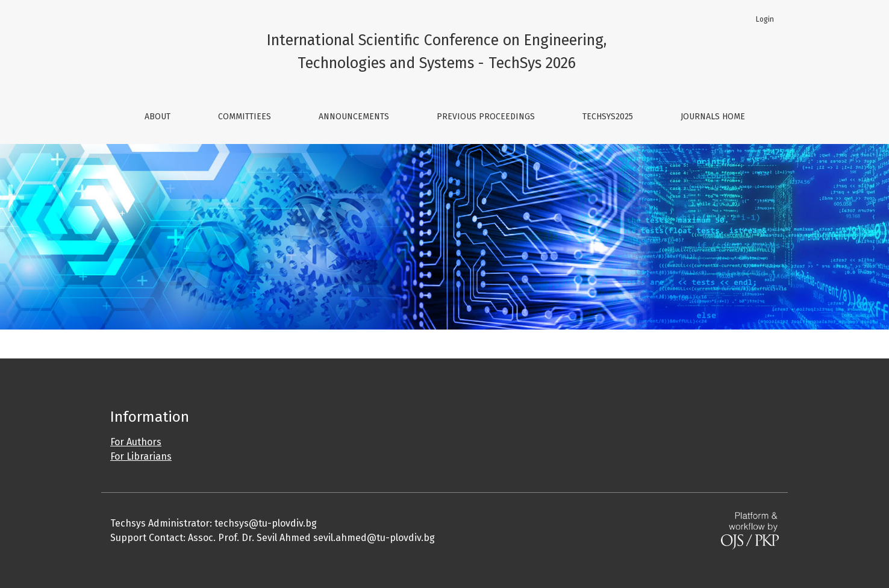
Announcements (354, 117)
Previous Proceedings (486, 117)
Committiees (245, 117)
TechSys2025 (608, 117)
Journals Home (713, 117)
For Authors (136, 442)
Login (765, 19)
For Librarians (141, 456)
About (158, 117)
